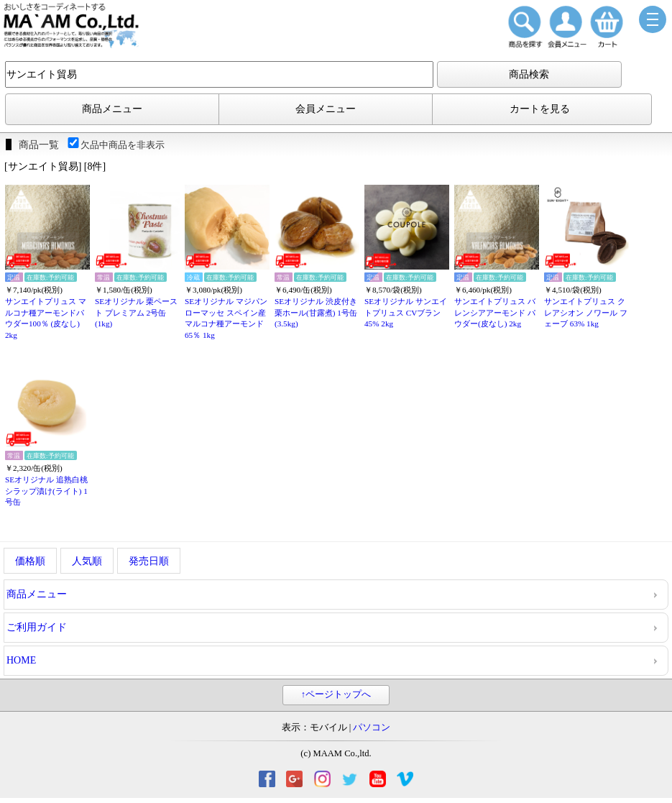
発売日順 (149, 561)
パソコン (372, 728)
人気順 (87, 561)
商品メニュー (112, 109)
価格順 (30, 561)
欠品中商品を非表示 (115, 145)
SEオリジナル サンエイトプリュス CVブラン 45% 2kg (406, 312)
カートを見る (540, 109)
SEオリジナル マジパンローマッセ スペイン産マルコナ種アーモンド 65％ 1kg (226, 318)
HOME (21, 660)
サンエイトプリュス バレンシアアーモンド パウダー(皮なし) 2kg (495, 312)
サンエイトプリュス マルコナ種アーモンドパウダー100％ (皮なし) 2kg (46, 318)
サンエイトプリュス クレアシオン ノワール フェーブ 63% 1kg (586, 312)
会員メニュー (326, 109)
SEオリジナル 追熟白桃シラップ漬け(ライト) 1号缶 (46, 491)
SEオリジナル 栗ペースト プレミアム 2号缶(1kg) (136, 312)
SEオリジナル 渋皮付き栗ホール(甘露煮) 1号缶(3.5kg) (316, 312)
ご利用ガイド (37, 627)
